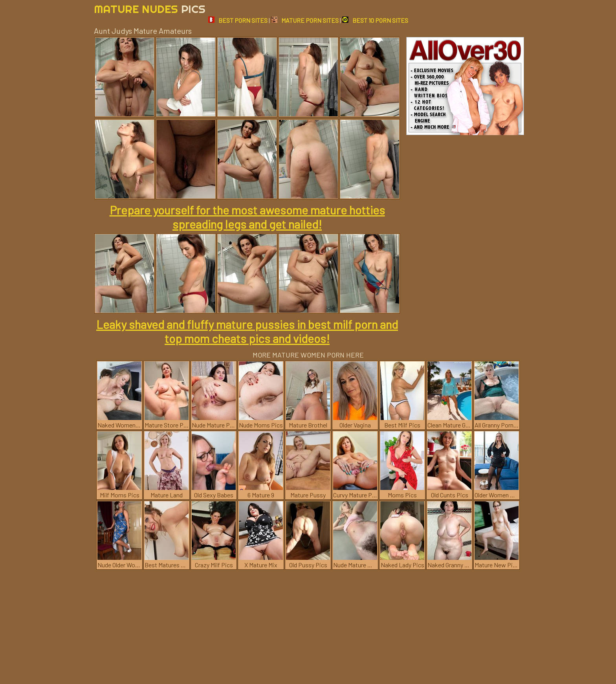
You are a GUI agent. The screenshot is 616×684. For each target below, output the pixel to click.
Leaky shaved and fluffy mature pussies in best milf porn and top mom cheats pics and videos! (247, 331)
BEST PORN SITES (238, 20)
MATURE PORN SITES (305, 20)
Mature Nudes (150, 9)
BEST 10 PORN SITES (375, 20)
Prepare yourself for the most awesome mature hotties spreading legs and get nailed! (247, 217)
